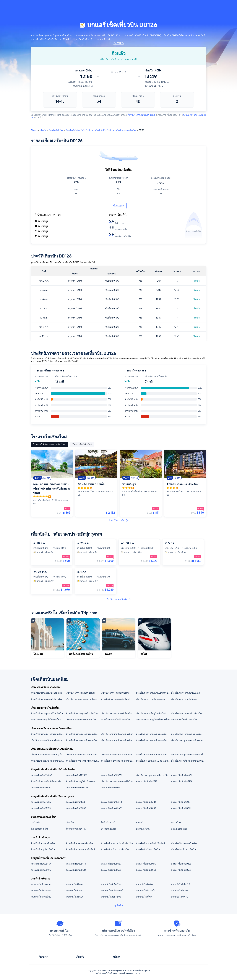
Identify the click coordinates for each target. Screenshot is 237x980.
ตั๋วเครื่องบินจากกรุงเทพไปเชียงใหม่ (82, 713)
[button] (213, 5)
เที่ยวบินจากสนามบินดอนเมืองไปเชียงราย (118, 740)
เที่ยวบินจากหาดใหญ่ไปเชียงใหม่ (151, 713)
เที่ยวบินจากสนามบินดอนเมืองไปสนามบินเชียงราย (118, 734)
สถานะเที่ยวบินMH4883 (77, 788)
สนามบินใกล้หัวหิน (180, 891)
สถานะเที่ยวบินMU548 (111, 802)
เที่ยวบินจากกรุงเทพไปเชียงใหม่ (141, 115)
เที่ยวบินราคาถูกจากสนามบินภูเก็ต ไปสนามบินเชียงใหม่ (48, 755)
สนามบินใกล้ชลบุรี (75, 897)
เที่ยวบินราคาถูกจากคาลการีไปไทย (117, 781)
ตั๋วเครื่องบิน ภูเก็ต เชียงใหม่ (43, 849)
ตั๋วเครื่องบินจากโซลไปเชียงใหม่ (116, 720)
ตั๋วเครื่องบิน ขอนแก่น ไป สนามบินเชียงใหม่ (153, 761)
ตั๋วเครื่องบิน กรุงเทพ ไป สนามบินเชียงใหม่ (48, 761)
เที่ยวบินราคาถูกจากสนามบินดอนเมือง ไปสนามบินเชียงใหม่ (83, 755)
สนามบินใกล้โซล (144, 897)
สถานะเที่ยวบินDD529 (111, 864)
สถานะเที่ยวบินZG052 (76, 808)
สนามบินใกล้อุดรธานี (111, 897)
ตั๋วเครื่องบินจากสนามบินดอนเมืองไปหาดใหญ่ (153, 740)
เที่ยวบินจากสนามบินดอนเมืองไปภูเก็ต (48, 740)
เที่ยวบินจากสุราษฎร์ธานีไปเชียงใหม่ (153, 720)
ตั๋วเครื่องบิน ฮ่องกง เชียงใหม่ (184, 843)
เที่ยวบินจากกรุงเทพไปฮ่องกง (184, 699)
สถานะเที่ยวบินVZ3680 (112, 808)
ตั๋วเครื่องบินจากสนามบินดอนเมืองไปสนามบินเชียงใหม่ (153, 734)
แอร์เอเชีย (35, 823)
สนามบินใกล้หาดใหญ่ (41, 897)
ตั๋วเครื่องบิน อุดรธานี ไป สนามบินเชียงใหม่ (118, 761)
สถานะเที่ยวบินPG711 (181, 808)
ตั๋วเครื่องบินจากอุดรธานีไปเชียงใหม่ (47, 713)
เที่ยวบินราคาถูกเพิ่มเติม (118, 599)
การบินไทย (176, 823)
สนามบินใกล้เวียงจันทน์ (112, 891)
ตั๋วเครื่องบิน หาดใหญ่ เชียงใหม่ (150, 843)
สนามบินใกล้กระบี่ (180, 897)
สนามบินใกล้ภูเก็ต (144, 884)
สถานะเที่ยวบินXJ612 (181, 802)
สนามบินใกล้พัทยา (74, 884)
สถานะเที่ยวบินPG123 (41, 808)
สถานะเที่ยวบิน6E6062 (41, 775)
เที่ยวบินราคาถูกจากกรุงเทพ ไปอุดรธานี (83, 699)
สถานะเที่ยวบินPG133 (146, 808)
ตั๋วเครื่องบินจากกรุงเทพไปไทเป (115, 699)
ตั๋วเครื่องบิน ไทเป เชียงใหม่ (149, 849)
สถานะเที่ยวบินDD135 (76, 864)
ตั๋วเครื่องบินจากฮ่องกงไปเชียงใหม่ (187, 713)
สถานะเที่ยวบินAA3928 (182, 781)
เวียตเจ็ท (70, 823)
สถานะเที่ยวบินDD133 (146, 870)
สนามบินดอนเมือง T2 (83, 86)
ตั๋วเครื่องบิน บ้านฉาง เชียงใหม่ (115, 849)
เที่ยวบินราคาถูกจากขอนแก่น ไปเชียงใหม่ (83, 720)
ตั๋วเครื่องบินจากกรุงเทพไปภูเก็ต (185, 693)
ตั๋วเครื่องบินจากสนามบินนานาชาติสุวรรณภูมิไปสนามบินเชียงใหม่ (153, 755)
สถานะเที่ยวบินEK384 (146, 802)
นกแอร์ (139, 823)
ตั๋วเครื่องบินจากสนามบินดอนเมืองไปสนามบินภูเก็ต (83, 734)
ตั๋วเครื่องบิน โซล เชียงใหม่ (43, 843)
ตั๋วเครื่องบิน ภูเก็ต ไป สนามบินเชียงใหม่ (188, 761)
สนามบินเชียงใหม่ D (154, 86)
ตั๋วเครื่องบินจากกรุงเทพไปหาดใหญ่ (47, 699)
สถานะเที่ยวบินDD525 (181, 870)
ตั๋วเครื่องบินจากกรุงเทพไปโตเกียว (46, 693)
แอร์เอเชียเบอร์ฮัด (179, 829)
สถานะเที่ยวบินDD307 (41, 864)
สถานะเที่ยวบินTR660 (41, 788)
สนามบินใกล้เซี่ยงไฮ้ (181, 884)
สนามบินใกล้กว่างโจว (146, 891)
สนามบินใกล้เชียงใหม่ (111, 884)
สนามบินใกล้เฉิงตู (74, 891)
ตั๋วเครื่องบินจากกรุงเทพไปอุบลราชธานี (153, 693)
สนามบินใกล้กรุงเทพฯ (41, 884)
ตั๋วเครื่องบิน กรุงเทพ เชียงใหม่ (80, 843)
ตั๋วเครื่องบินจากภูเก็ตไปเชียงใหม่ (46, 720)
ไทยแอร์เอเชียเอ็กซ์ (40, 829)
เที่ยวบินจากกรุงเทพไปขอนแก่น (150, 699)
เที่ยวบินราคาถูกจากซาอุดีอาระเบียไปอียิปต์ (153, 775)
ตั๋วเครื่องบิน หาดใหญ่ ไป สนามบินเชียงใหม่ (83, 761)
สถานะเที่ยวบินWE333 (111, 788)
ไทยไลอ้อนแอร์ (108, 823)
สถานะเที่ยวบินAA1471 (181, 775)
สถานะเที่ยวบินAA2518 (147, 781)
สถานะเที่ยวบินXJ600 (76, 802)
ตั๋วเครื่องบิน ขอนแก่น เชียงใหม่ (80, 849)
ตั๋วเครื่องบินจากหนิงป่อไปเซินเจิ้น (46, 781)
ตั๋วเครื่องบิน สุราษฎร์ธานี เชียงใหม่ (117, 843)
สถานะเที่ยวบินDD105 (41, 870)
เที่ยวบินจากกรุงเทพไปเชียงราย (115, 693)
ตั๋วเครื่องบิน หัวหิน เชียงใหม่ (184, 849)
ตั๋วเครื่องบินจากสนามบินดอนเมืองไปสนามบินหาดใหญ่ (48, 734)
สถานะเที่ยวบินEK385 (41, 802)
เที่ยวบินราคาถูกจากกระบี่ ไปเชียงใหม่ (118, 713)
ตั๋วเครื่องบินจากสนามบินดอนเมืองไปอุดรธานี (83, 740)
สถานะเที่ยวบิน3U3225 (111, 775)
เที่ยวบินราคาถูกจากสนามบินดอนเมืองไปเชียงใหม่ (188, 740)
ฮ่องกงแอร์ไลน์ (143, 829)
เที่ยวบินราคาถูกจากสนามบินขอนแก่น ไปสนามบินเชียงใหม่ (118, 755)
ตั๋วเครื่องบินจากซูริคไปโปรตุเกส (81, 781)
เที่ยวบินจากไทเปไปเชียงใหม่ (184, 720)
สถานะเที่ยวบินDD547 (146, 864)
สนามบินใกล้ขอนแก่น (41, 891)
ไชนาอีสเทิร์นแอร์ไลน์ (76, 829)
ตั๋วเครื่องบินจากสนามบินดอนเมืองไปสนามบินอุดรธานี (188, 734)
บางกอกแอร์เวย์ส (109, 829)
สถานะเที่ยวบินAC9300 (77, 775)
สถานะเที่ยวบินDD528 (181, 864)
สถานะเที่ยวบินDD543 (76, 870)
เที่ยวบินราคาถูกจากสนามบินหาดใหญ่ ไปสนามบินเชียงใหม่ (188, 755)
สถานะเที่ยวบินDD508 (111, 870)
